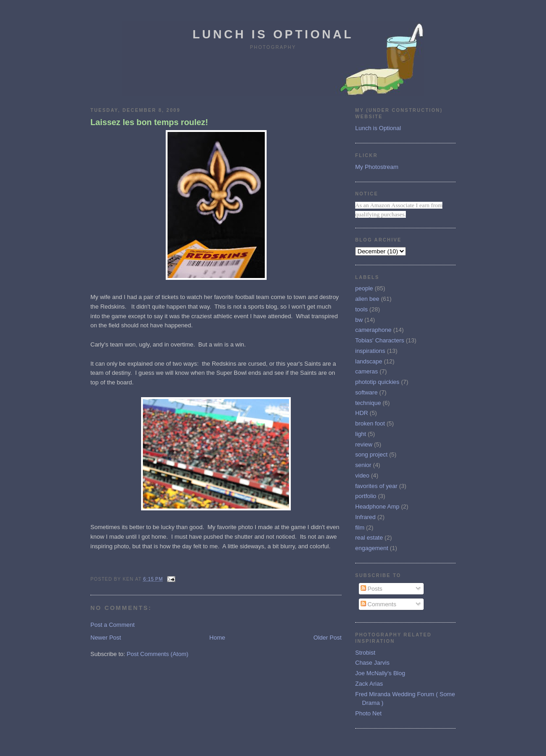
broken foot (370, 423)
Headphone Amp (377, 507)
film (360, 528)
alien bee (367, 299)
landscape (369, 361)
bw (359, 320)
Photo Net (368, 713)
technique (368, 403)
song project (371, 454)
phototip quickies (377, 382)
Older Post (328, 638)
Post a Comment (113, 625)
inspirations (370, 351)
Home (218, 638)
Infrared (365, 517)
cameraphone (373, 330)
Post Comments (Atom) (158, 654)
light (361, 434)
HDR (362, 413)
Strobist (365, 653)
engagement (372, 548)
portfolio (366, 496)
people (364, 288)
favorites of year (376, 486)
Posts (372, 589)
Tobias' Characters (380, 340)
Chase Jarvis (372, 663)
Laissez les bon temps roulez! (149, 122)
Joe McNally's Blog (380, 673)
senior (363, 465)
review (364, 444)
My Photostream (377, 167)
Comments (378, 604)
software (366, 392)
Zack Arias (369, 684)
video (362, 475)
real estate (369, 538)
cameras (367, 371)
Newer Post (106, 638)
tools (361, 309)
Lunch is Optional (273, 34)
